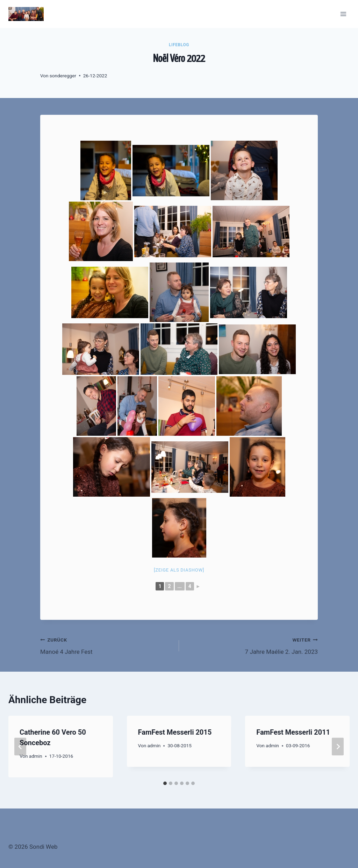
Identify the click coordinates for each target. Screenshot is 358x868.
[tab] (165, 783)
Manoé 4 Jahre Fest (107, 645)
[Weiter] (338, 746)
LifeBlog (179, 45)
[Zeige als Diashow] (179, 570)
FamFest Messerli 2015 (175, 732)
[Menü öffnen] (343, 14)
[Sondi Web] (26, 14)
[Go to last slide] (20, 746)
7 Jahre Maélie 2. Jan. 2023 (251, 645)
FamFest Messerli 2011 (293, 732)
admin (36, 756)
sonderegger (63, 76)
